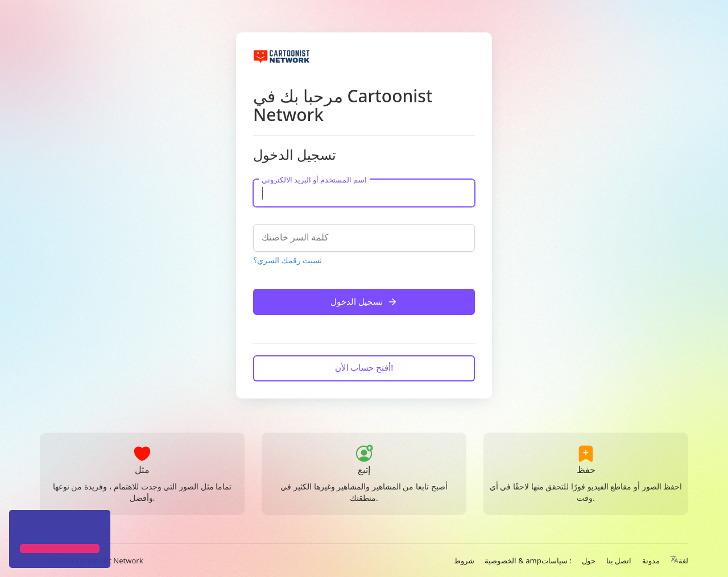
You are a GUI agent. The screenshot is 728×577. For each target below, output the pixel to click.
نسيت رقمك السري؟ (288, 260)
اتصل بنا (619, 561)
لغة (679, 561)
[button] (22, 528)
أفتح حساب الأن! (364, 367)
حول (589, 561)
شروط (464, 561)
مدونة (651, 561)
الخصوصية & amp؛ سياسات (528, 561)
